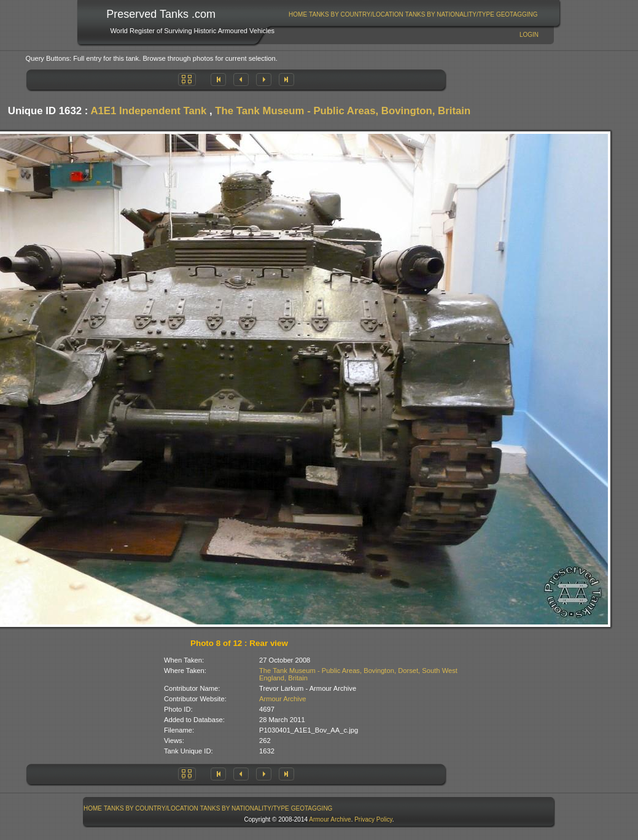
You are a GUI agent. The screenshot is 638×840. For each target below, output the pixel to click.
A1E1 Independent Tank (148, 111)
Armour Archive (282, 699)
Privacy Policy (373, 819)
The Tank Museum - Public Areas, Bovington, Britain (343, 111)
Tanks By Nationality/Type (450, 14)
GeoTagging (517, 14)
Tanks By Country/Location (356, 14)
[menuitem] (298, 14)
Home (298, 14)
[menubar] (413, 14)
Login (529, 35)
